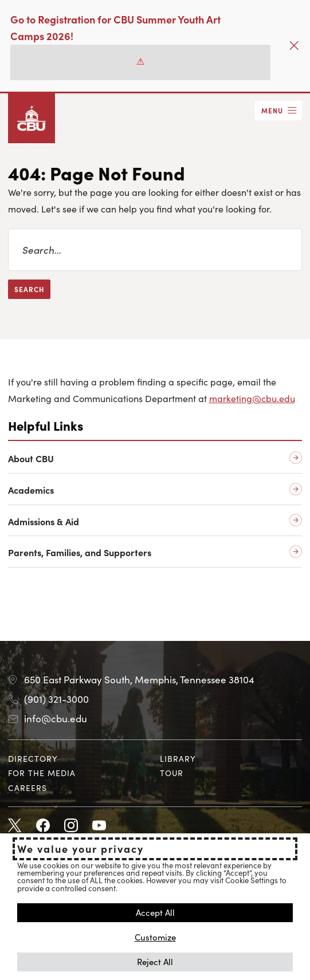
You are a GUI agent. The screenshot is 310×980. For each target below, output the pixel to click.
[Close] (294, 46)
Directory (33, 758)
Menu (272, 110)
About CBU (31, 458)
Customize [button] (155, 937)
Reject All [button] (155, 961)
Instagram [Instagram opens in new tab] (71, 826)
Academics (31, 490)
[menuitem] (79, 759)
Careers (28, 788)
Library (178, 758)
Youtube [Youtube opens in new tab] (99, 826)
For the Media (42, 773)
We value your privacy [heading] (81, 849)
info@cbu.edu (56, 718)
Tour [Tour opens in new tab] (172, 773)
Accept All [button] (155, 912)
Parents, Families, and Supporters (80, 552)
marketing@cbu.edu (252, 398)
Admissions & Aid (44, 522)
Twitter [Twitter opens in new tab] (15, 826)
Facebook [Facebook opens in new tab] (43, 826)
